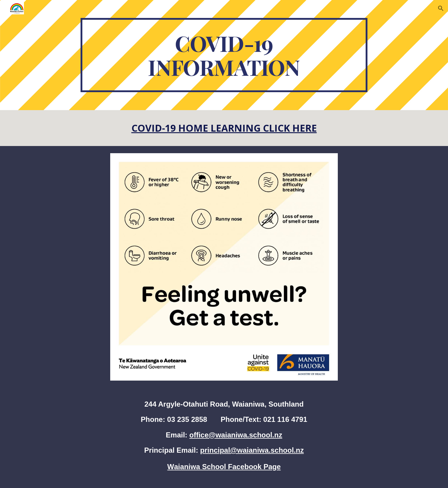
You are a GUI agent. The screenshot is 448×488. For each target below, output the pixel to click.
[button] (441, 8)
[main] (224, 55)
